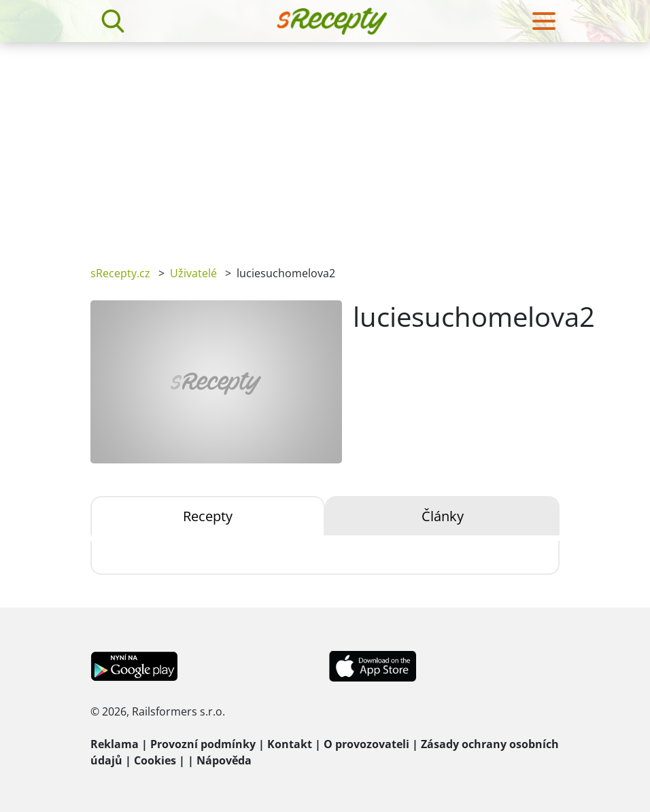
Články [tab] (443, 516)
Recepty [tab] (208, 516)
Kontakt (290, 744)
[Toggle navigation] (544, 21)
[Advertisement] (325, 144)
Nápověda (224, 760)
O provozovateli (366, 744)
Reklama (115, 744)
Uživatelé (193, 273)
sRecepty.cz (120, 273)
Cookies (155, 760)
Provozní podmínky (203, 744)
